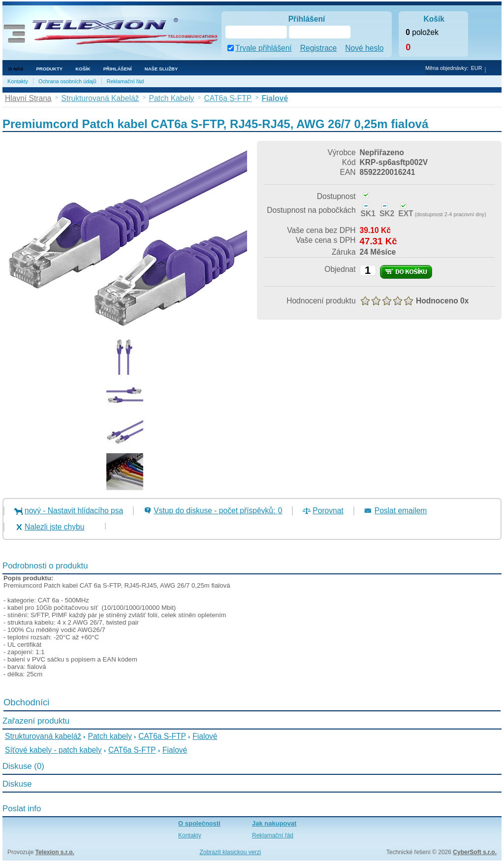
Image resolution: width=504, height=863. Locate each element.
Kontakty (18, 81)
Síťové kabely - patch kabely (53, 750)
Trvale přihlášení (264, 48)
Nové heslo (364, 48)
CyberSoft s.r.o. (475, 852)
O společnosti (199, 823)
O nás (16, 69)
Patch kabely (110, 736)
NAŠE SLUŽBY (161, 69)
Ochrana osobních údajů (67, 81)
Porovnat (328, 511)
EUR (477, 68)
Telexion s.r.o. (55, 852)
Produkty (49, 69)
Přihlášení (118, 69)
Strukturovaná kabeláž (43, 736)
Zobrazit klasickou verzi (230, 852)
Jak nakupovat (274, 823)
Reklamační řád (126, 81)
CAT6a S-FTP (162, 736)
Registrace (319, 48)
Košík (83, 69)
